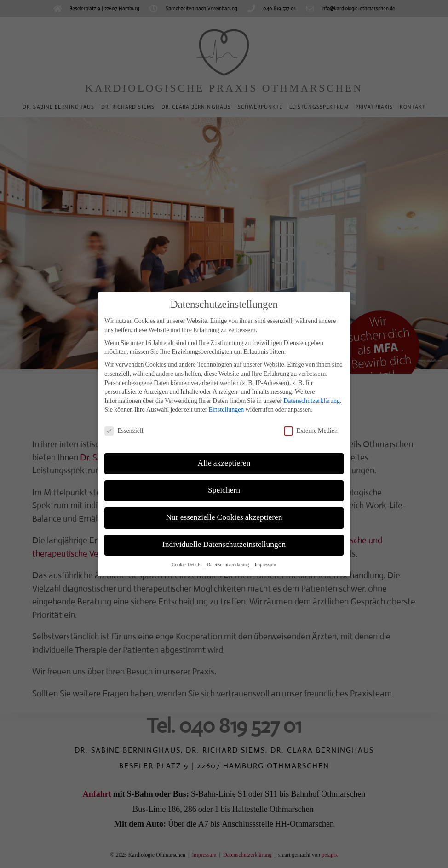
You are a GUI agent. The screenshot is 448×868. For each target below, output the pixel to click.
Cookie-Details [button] (187, 556)
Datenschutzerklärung (312, 393)
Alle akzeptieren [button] (224, 455)
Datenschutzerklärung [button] (228, 556)
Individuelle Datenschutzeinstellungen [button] (224, 536)
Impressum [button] (266, 556)
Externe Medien (311, 423)
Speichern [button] (224, 482)
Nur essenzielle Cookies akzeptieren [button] (224, 509)
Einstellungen (226, 401)
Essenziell (124, 423)
